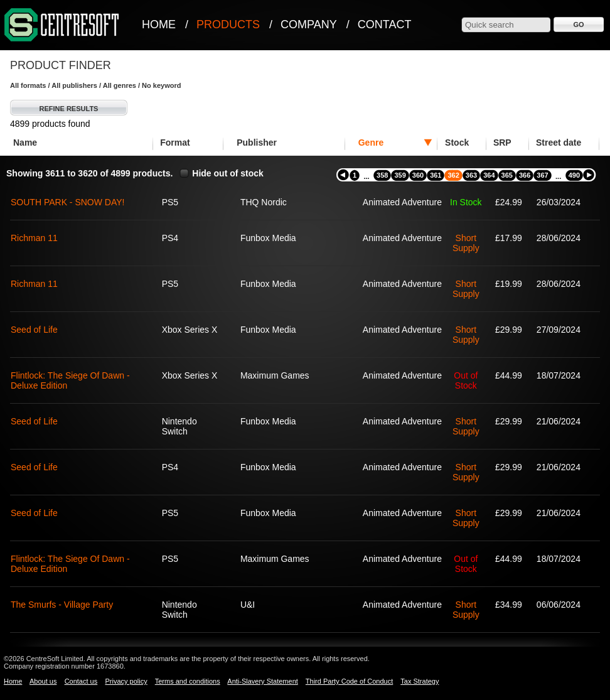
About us (43, 681)
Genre (371, 143)
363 (471, 175)
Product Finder (61, 65)
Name (25, 143)
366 (525, 175)
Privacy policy (126, 681)
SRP (502, 143)
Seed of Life (34, 330)
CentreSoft (62, 25)
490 (574, 175)
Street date (559, 143)
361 (436, 175)
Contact (385, 24)
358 (382, 175)
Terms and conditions (188, 681)
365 (507, 175)
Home (159, 24)
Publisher (257, 143)
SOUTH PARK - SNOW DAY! (68, 202)
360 (418, 175)
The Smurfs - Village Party (62, 605)
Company (309, 24)
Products (228, 24)
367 (542, 175)
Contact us (81, 681)
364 (489, 175)
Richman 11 (34, 238)
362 (453, 175)
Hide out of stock (228, 173)
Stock (457, 143)
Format (175, 143)
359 (400, 175)
